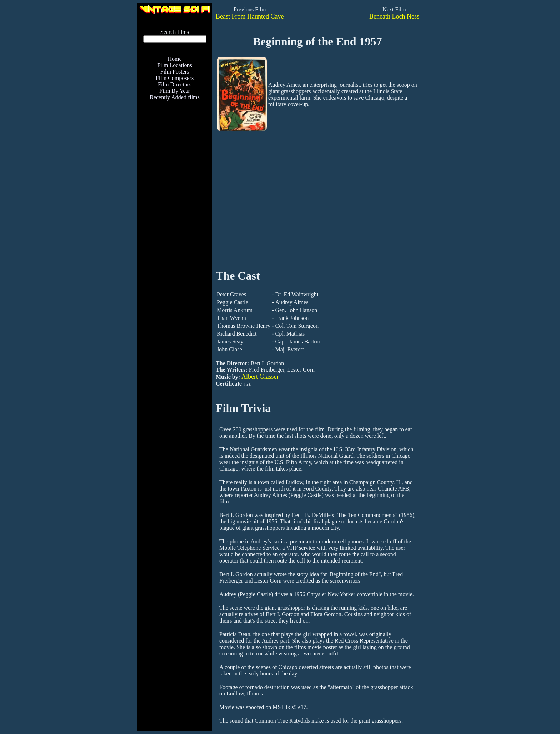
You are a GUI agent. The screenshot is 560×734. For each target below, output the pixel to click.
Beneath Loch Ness (394, 16)
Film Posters (175, 72)
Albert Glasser (260, 377)
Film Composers (175, 78)
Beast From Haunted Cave (250, 16)
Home (174, 59)
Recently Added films (175, 97)
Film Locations (174, 65)
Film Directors (175, 84)
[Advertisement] (175, 252)
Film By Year (175, 91)
